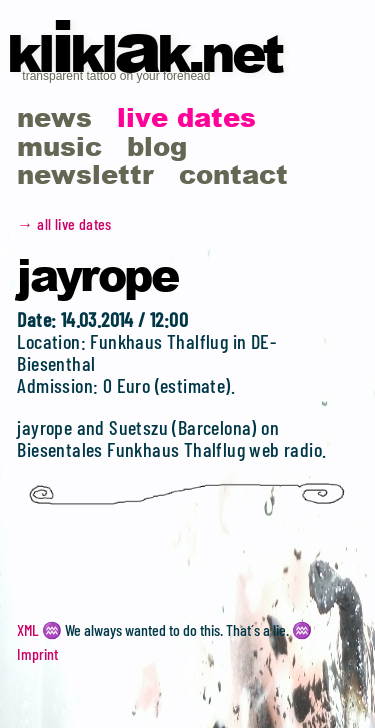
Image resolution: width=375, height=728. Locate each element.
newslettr (85, 173)
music (59, 145)
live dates (186, 116)
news (54, 116)
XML (28, 629)
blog (157, 145)
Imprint (37, 653)
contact (233, 173)
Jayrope (97, 274)
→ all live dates (64, 223)
